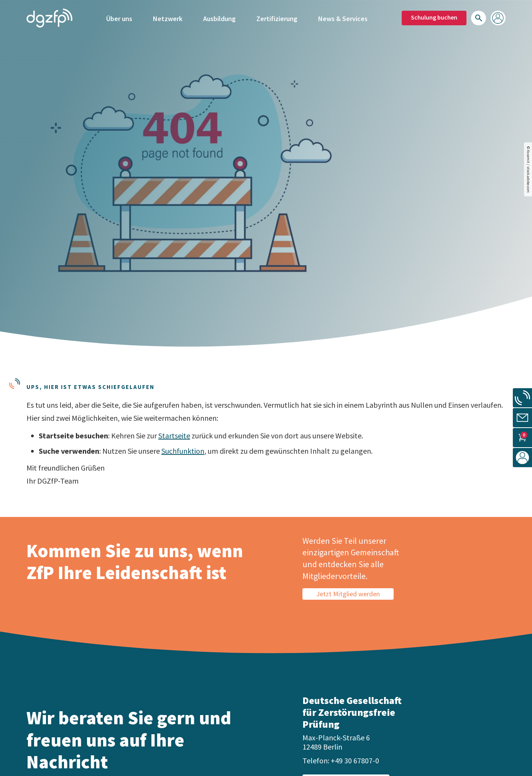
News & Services (343, 18)
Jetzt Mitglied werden (348, 594)
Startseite (174, 436)
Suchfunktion (183, 451)
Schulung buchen (434, 17)
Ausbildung (219, 18)
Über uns (119, 18)
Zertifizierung (277, 18)
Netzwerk (168, 18)
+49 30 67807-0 (355, 760)
